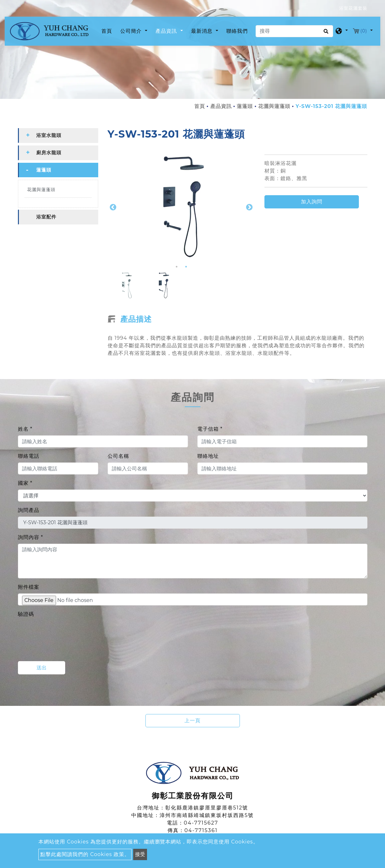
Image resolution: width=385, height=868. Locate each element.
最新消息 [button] (203, 31)
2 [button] (186, 267)
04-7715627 (201, 823)
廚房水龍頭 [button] (49, 153)
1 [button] (177, 267)
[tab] (58, 136)
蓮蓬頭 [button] (44, 170)
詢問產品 (29, 511)
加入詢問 (312, 202)
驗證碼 (26, 614)
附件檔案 (29, 587)
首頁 (108, 31)
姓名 (25, 429)
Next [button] (249, 207)
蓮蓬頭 (245, 107)
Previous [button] (112, 207)
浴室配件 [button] (46, 217)
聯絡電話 (29, 456)
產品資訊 (221, 107)
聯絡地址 (208, 456)
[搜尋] (294, 31)
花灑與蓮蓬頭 (274, 107)
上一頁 (192, 721)
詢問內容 (31, 538)
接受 (140, 854)
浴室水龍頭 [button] (49, 136)
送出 (42, 668)
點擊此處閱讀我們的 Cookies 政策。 (85, 854)
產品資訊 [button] (167, 31)
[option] (181, 207)
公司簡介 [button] (132, 31)
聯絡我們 (237, 31)
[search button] (325, 33)
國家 (25, 483)
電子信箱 (210, 429)
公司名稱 (118, 456)
